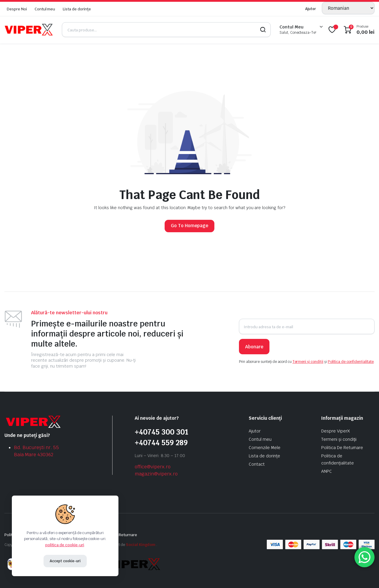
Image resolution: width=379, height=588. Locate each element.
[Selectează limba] (348, 8)
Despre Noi (17, 9)
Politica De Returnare (342, 448)
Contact (257, 464)
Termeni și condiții (308, 362)
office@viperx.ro (153, 467)
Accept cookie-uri (65, 561)
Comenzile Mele (265, 448)
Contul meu (45, 9)
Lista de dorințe (77, 9)
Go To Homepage (189, 226)
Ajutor (311, 9)
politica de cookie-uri (65, 545)
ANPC (327, 471)
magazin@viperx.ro (156, 474)
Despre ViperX (335, 431)
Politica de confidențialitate (351, 362)
